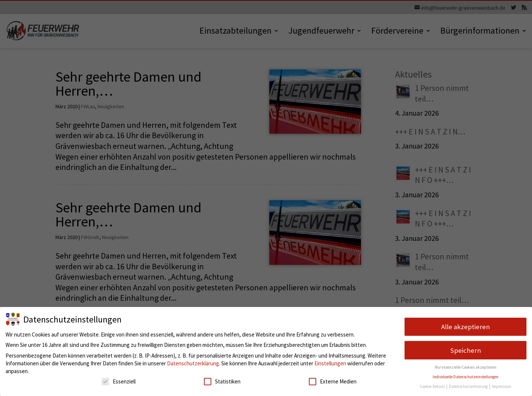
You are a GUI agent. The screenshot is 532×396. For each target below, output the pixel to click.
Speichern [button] (466, 350)
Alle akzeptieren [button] (465, 327)
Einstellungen (330, 363)
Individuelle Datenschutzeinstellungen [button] (465, 377)
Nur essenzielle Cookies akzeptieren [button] (466, 367)
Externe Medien (333, 381)
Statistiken (222, 381)
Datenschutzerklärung (193, 363)
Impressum (502, 386)
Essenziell (119, 381)
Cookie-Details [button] (433, 386)
